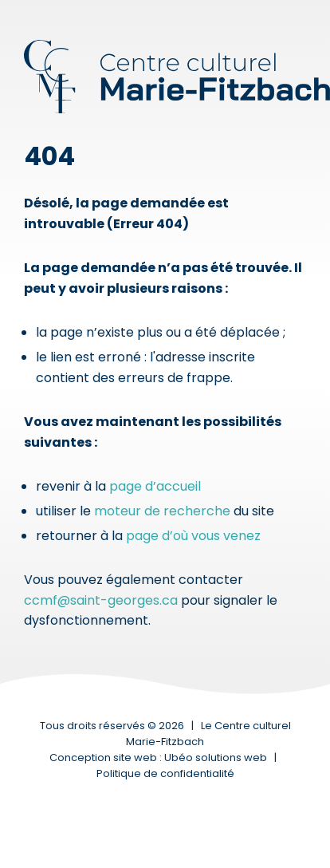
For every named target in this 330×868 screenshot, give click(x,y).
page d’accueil (155, 486)
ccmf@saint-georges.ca (101, 600)
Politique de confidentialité (165, 773)
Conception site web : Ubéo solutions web (158, 758)
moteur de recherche (162, 511)
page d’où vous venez (193, 536)
